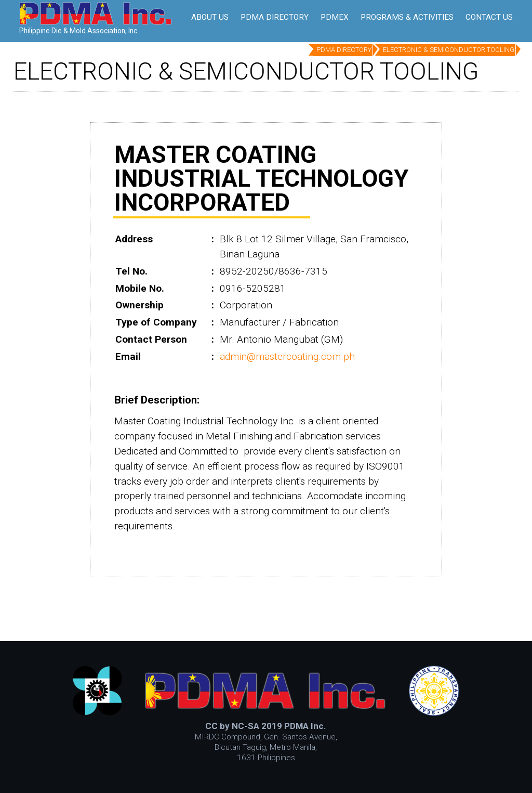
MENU (491, 14)
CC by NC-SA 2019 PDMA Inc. (266, 726)
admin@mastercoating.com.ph (287, 356)
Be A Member (231, 14)
